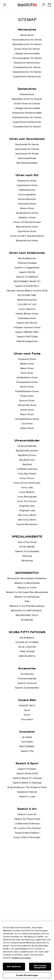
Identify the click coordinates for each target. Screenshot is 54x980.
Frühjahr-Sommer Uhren (27, 327)
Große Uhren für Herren (27, 49)
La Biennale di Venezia (27, 824)
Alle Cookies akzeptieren (40, 967)
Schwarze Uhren (27, 359)
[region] (27, 951)
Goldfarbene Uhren (27, 378)
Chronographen (27, 195)
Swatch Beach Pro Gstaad (27, 778)
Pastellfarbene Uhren (27, 391)
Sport (27, 710)
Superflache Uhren (27, 185)
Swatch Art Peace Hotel (27, 819)
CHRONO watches (27, 469)
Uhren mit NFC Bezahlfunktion (27, 236)
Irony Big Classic (27, 474)
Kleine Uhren (27, 208)
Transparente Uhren (27, 382)
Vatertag (27, 556)
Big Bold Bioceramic (27, 451)
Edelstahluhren (27, 190)
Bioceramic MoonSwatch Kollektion (27, 578)
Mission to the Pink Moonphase (27, 606)
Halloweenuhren (27, 318)
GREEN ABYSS (27, 656)
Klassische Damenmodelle (27, 113)
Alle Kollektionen (27, 258)
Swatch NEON (27, 272)
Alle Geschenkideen (27, 163)
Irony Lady (27, 487)
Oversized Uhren (27, 204)
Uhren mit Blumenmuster (27, 222)
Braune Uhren (27, 401)
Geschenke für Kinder (27, 154)
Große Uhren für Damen (27, 104)
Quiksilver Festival (27, 792)
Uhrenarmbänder (27, 446)
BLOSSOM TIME (27, 295)
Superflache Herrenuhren (27, 77)
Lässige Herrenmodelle (27, 54)
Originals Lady (27, 511)
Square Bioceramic (27, 524)
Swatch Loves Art (27, 814)
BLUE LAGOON (27, 647)
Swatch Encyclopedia (27, 551)
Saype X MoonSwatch (27, 833)
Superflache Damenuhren (27, 122)
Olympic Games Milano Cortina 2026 (27, 291)
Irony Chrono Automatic (27, 483)
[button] (5, 5)
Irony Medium (27, 492)
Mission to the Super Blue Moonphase (27, 592)
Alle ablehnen (14, 967)
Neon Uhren (27, 414)
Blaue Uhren (27, 368)
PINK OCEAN (27, 652)
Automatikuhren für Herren (27, 40)
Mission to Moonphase (27, 583)
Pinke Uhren (27, 396)
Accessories (27, 674)
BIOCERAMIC (27, 746)
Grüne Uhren (27, 410)
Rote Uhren (27, 373)
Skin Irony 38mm (27, 515)
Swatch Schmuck (27, 683)
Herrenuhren (27, 35)
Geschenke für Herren (27, 144)
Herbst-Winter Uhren (27, 314)
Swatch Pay (27, 751)
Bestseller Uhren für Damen (27, 99)
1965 (27, 601)
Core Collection (27, 309)
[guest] (44, 5)
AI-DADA (27, 737)
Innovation (27, 719)
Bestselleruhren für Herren (27, 44)
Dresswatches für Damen (27, 127)
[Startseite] (27, 5)
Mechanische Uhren (27, 227)
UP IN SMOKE (27, 547)
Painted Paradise (27, 263)
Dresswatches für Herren (27, 67)
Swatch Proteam (27, 769)
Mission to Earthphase (27, 597)
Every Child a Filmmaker (27, 837)
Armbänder (27, 620)
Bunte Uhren (27, 387)
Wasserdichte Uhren (27, 241)
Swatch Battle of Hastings (27, 783)
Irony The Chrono (27, 501)
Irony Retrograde (27, 497)
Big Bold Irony (27, 460)
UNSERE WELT (27, 706)
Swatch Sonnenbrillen (27, 688)
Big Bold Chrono (27, 455)
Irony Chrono (27, 478)
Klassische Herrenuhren (27, 63)
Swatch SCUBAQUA (27, 277)
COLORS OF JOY (27, 304)
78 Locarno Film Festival (27, 828)
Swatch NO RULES (27, 323)
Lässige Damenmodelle (27, 108)
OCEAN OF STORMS (27, 642)
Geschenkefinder (27, 158)
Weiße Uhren (27, 364)
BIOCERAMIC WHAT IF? (27, 281)
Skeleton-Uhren (27, 218)
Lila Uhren (27, 424)
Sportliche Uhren (27, 231)
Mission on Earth (27, 588)
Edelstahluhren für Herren (27, 72)
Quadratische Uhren (27, 213)
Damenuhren (27, 94)
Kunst (27, 715)
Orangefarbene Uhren (27, 419)
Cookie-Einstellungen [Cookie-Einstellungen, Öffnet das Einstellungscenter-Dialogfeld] (27, 975)
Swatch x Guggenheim (27, 268)
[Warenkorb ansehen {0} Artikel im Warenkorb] (49, 5)
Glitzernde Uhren (27, 405)
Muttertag (27, 561)
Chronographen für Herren (27, 58)
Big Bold (27, 464)
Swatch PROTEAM (27, 337)
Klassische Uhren (27, 181)
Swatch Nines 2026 (27, 774)
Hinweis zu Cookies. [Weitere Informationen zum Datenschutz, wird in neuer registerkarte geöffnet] (21, 958)
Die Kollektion (27, 638)
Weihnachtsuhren (27, 300)
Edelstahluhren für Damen (27, 117)
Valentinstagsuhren (27, 341)
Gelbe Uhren (27, 428)
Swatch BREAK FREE (27, 332)
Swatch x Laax (27, 797)
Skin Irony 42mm (27, 520)
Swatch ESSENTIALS (27, 286)
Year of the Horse (27, 542)
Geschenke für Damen (27, 149)
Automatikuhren (27, 199)
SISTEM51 (27, 742)
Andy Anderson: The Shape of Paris (27, 787)
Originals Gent (27, 506)
